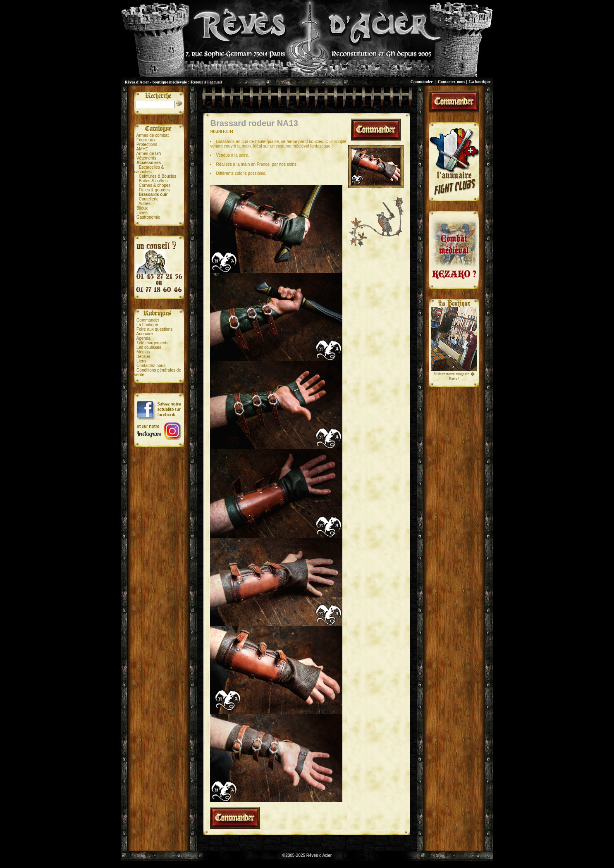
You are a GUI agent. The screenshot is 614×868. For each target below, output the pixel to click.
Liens (141, 361)
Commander (422, 82)
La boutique (480, 82)
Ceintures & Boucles (158, 176)
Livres (142, 213)
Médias (143, 352)
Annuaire (145, 334)
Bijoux (142, 208)
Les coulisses (149, 347)
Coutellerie (149, 199)
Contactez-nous (452, 82)
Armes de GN (149, 154)
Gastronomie (148, 217)
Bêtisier (143, 356)
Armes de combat (153, 135)
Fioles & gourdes (154, 190)
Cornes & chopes (155, 185)
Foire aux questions (154, 329)
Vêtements (146, 158)
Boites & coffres (153, 181)
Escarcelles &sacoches (149, 169)
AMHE (142, 149)
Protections (147, 144)
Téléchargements (152, 343)
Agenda (143, 338)
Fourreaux (146, 140)
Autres (145, 204)
